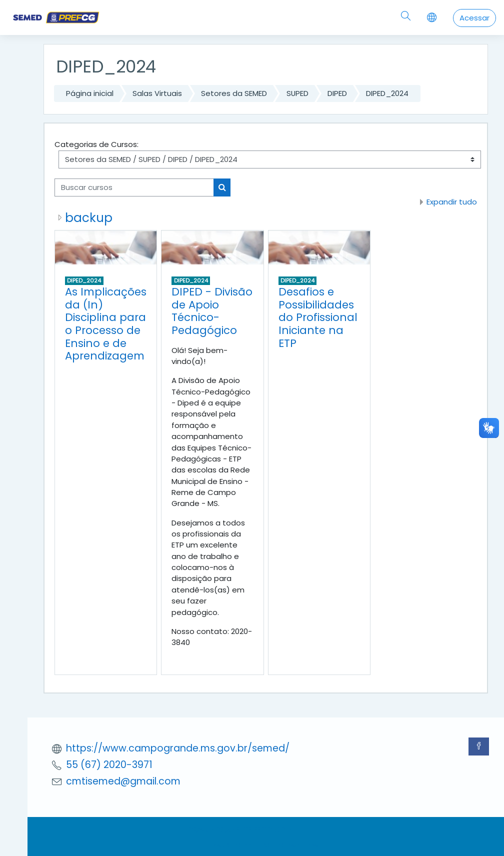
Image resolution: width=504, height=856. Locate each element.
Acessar (474, 18)
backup (89, 218)
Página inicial (90, 93)
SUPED (297, 93)
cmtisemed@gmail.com (123, 781)
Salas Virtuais (157, 93)
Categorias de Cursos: (96, 144)
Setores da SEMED (234, 93)
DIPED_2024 (387, 93)
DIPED (337, 93)
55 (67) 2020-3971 (109, 765)
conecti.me (298, 845)
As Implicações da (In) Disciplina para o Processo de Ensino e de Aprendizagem (106, 324)
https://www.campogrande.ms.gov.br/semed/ (178, 748)
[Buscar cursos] (134, 187)
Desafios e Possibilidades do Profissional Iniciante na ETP (318, 317)
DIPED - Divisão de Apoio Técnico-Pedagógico (212, 311)
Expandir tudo (452, 202)
